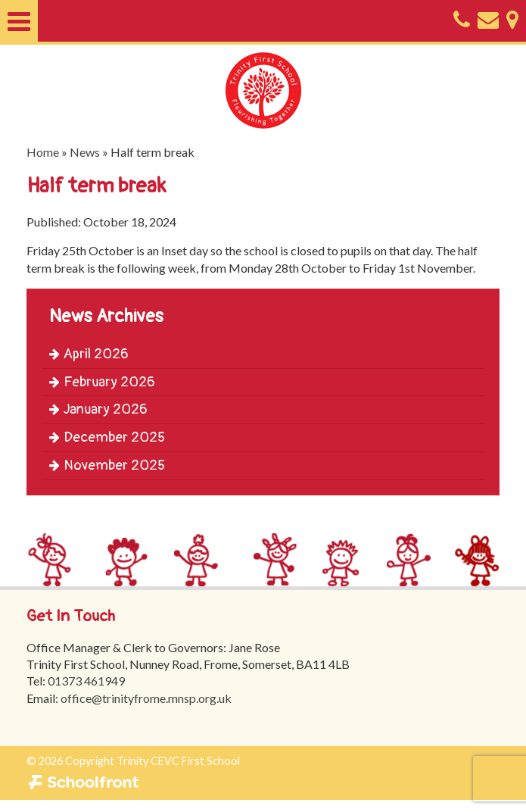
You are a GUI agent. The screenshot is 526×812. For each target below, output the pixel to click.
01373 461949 (86, 681)
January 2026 (98, 409)
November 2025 (107, 465)
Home (43, 152)
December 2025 (107, 437)
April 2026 (89, 354)
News (85, 152)
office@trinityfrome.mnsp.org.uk (146, 698)
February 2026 (102, 382)
